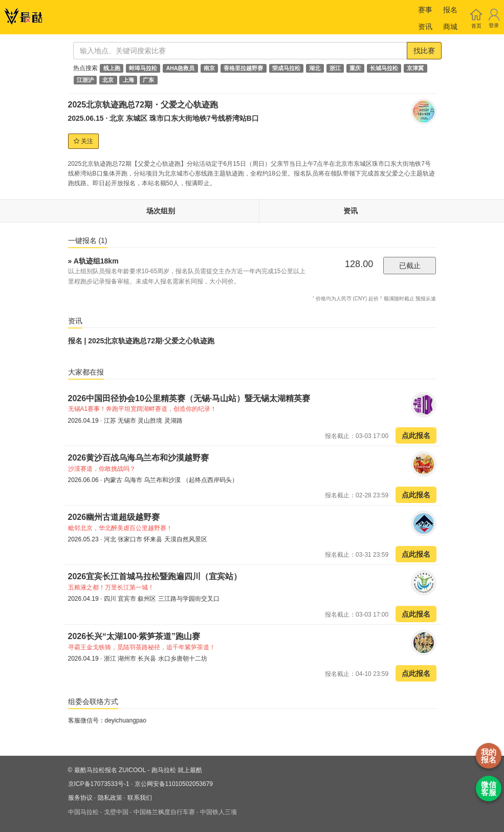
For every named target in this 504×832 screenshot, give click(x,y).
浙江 (335, 68)
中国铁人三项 (218, 812)
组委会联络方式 (93, 702)
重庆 (355, 68)
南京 (209, 68)
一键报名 (88, 240)
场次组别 (161, 211)
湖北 (315, 68)
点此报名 (416, 435)
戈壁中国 (116, 812)
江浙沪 (85, 80)
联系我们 (140, 798)
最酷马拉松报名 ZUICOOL (110, 770)
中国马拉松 (83, 812)
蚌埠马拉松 (143, 68)
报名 (450, 10)
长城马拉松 (384, 68)
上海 (128, 80)
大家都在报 (86, 372)
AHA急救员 (181, 68)
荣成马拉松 (286, 68)
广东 (148, 80)
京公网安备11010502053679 (174, 784)
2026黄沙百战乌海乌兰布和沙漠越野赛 (139, 458)
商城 (450, 27)
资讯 (425, 27)
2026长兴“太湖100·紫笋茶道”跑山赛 (134, 636)
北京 (108, 80)
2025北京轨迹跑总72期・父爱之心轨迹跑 (143, 105)
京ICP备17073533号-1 (99, 784)
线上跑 (112, 68)
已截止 (410, 266)
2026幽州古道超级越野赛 (114, 517)
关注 (83, 141)
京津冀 (415, 68)
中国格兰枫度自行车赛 (164, 812)
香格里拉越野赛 (243, 68)
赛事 (425, 10)
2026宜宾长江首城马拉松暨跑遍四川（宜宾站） (156, 576)
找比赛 (424, 51)
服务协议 (80, 798)
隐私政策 (110, 798)
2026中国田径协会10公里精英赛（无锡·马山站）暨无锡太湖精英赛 (190, 398)
